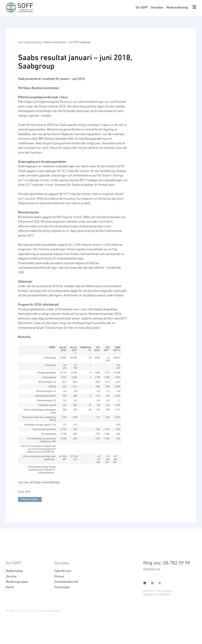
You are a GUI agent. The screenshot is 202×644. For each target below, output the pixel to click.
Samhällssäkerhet (66, 582)
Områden (157, 7)
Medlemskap (14, 571)
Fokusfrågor (62, 587)
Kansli (10, 587)
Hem (21, 42)
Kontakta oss (152, 569)
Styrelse (11, 576)
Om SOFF (142, 7)
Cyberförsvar (63, 571)
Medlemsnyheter (33, 42)
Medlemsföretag (177, 7)
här (57, 482)
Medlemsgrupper (17, 582)
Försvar (59, 576)
